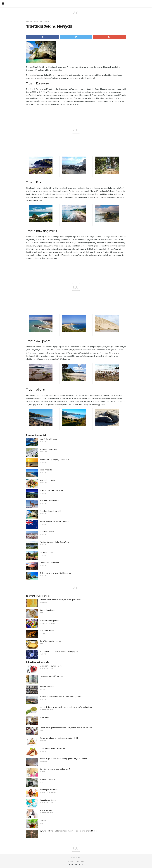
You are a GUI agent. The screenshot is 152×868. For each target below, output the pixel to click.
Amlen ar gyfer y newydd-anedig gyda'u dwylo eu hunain (64, 759)
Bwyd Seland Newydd (48, 480)
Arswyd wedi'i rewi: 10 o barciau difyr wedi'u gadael (60, 697)
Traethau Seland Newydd (50, 511)
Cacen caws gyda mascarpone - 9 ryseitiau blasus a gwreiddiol (66, 728)
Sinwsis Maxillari (46, 810)
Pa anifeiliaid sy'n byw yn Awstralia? (54, 460)
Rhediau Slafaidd (47, 687)
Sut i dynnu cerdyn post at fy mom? (55, 769)
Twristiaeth (30, 21)
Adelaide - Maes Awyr (49, 449)
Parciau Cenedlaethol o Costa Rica (54, 542)
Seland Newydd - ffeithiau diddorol (54, 521)
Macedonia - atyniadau (50, 563)
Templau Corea (46, 552)
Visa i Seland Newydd (48, 439)
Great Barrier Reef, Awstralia (51, 490)
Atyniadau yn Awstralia (49, 501)
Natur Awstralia (46, 470)
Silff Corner (44, 718)
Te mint (43, 821)
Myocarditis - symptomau (51, 666)
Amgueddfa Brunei (48, 779)
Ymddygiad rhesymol (49, 790)
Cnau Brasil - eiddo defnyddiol (52, 748)
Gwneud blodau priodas (50, 620)
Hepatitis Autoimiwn (48, 800)
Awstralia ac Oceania (43, 21)
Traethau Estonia (47, 532)
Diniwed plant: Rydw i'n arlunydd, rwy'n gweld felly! (60, 600)
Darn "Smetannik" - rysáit (50, 641)
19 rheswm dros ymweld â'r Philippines (55, 573)
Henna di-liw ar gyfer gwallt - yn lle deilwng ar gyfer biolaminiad (66, 707)
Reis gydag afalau (47, 610)
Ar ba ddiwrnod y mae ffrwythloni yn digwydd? (59, 651)
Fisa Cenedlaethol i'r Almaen (52, 676)
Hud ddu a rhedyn (47, 631)
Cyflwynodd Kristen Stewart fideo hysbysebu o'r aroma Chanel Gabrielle (70, 831)
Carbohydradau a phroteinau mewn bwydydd (59, 738)
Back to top (76, 857)
